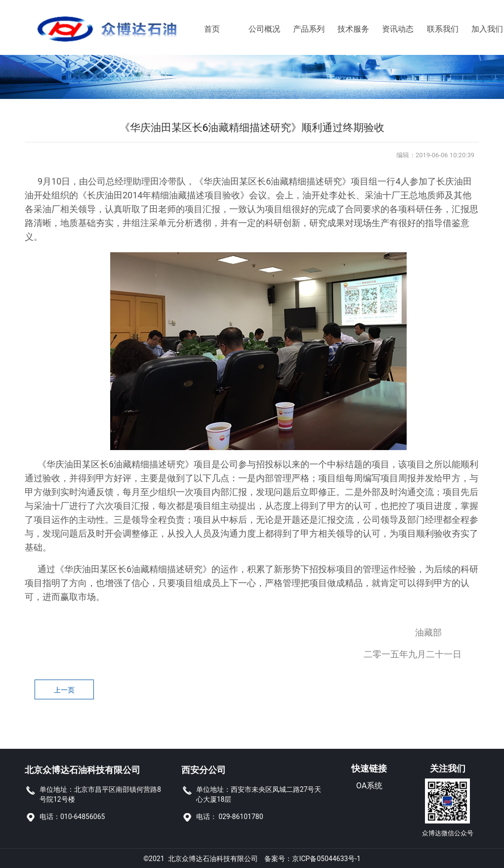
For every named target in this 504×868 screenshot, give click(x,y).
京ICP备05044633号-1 (326, 858)
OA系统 (369, 786)
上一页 (64, 690)
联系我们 (434, 29)
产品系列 (300, 29)
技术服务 (344, 29)
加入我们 (478, 29)
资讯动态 (389, 29)
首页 (211, 29)
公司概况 (255, 29)
